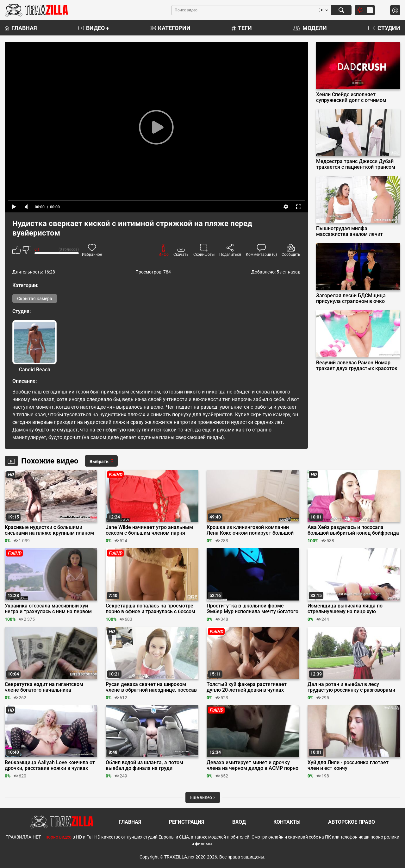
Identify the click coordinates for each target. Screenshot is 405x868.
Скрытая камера (35, 299)
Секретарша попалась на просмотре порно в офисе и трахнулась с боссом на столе (150, 609)
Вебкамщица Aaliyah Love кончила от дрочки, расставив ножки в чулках (50, 765)
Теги (242, 28)
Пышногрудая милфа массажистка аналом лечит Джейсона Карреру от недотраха (356, 231)
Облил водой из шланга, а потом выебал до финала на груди (144, 765)
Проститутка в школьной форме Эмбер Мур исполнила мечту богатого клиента (252, 609)
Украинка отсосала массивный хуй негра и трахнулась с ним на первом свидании (48, 609)
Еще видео (203, 797)
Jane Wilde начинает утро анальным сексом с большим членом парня (149, 530)
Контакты (287, 822)
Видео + (94, 28)
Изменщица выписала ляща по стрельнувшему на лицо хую (345, 609)
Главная (21, 28)
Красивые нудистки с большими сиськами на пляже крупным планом (49, 530)
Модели (310, 28)
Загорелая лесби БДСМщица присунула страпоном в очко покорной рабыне (351, 299)
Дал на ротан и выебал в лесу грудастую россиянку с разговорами (351, 687)
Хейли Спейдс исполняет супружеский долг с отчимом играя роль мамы (351, 97)
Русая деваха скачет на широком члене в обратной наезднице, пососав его (151, 687)
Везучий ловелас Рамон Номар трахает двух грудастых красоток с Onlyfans (357, 366)
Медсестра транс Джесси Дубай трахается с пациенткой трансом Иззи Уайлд (356, 164)
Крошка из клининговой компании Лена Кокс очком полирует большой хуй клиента (250, 530)
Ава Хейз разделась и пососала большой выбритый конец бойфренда (353, 530)
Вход (239, 822)
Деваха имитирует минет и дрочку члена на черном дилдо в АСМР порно (252, 765)
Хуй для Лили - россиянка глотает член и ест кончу (348, 765)
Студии (384, 28)
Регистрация (187, 822)
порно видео (59, 837)
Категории (171, 28)
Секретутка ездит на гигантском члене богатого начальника (44, 687)
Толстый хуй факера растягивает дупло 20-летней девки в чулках (247, 687)
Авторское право (352, 822)
